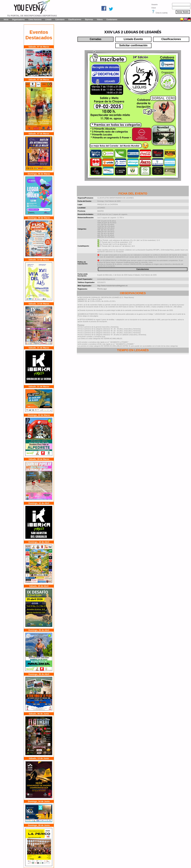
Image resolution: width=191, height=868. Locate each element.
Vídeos (100, 20)
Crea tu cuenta (162, 13)
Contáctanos (112, 20)
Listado (48, 20)
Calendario (60, 20)
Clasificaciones (75, 20)
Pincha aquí (102, 289)
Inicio (6, 20)
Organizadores (18, 20)
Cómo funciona (35, 20)
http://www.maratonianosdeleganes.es (112, 286)
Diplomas (89, 20)
